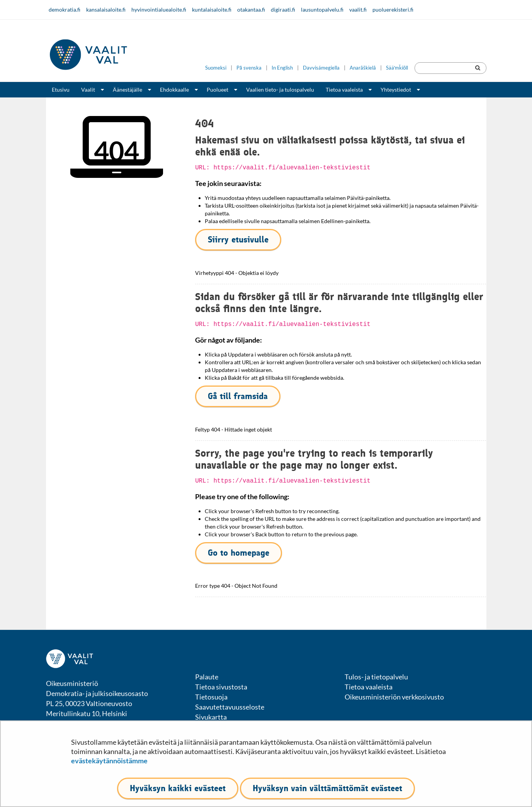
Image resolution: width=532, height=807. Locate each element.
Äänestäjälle (127, 90)
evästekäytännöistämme (109, 761)
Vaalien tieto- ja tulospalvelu (280, 90)
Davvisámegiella (321, 68)
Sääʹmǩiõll (397, 68)
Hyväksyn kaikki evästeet (178, 788)
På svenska (249, 68)
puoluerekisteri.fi (393, 9)
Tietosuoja (211, 697)
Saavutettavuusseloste (230, 707)
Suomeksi (216, 68)
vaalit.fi (358, 9)
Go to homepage (239, 553)
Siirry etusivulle (238, 240)
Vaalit (88, 90)
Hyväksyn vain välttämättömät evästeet (327, 788)
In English (282, 68)
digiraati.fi (283, 9)
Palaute (207, 677)
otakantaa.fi (251, 9)
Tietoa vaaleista (344, 90)
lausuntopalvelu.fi (322, 9)
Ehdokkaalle (174, 90)
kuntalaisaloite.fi (212, 9)
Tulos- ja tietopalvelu (376, 677)
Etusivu (61, 90)
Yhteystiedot (396, 90)
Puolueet (218, 90)
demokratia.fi (65, 9)
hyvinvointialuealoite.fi (159, 9)
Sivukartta (211, 717)
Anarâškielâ (363, 68)
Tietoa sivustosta (221, 687)
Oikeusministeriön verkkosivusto (394, 697)
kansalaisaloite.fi (106, 9)
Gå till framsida (238, 396)
